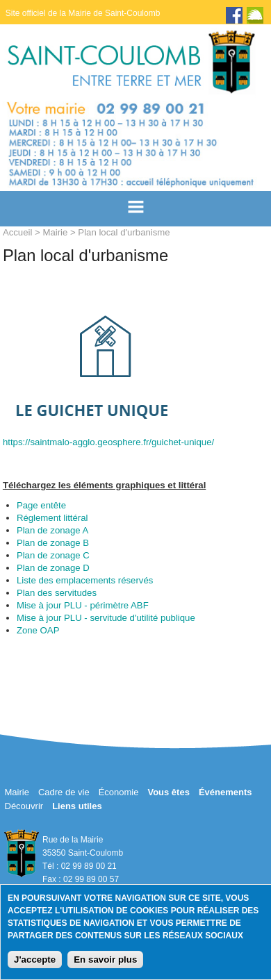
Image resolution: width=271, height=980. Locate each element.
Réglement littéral (52, 518)
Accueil (18, 232)
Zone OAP (38, 630)
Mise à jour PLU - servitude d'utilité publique (106, 618)
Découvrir (24, 806)
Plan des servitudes (57, 593)
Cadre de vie (64, 792)
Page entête (41, 505)
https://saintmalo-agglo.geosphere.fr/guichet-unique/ (108, 442)
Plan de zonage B (53, 543)
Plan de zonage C (53, 555)
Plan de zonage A (52, 530)
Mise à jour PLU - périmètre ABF (83, 605)
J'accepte (35, 960)
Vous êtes (168, 792)
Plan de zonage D (53, 568)
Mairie (55, 232)
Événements (225, 792)
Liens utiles (77, 806)
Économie (119, 792)
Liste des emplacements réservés (85, 580)
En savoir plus (105, 960)
